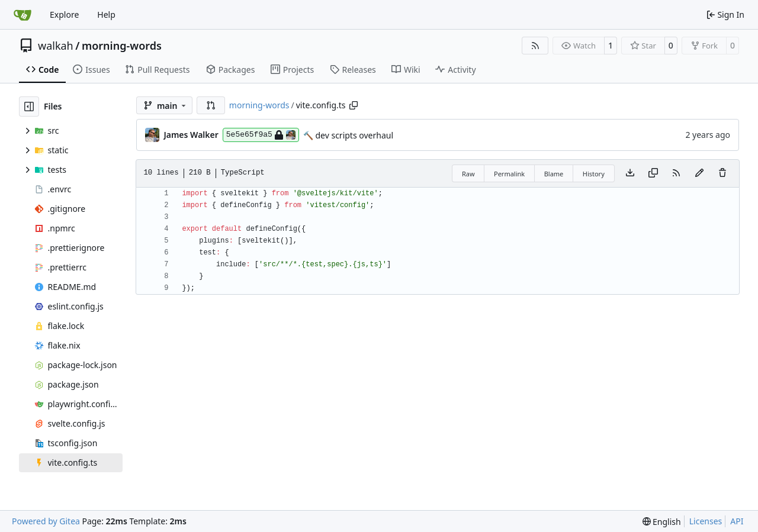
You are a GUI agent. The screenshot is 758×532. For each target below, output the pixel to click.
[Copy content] (653, 173)
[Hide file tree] (29, 107)
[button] (211, 105)
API (737, 521)
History (594, 174)
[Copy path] (354, 105)
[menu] (662, 522)
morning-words (122, 46)
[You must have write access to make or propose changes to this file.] (722, 173)
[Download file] (630, 173)
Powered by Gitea (46, 521)
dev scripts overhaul (353, 135)
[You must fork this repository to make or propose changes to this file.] (699, 173)
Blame (554, 174)
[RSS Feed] (535, 46)
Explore (64, 14)
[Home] (23, 15)
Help (106, 14)
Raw (468, 174)
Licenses (706, 521)
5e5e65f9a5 (261, 135)
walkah (56, 46)
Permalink (509, 174)
